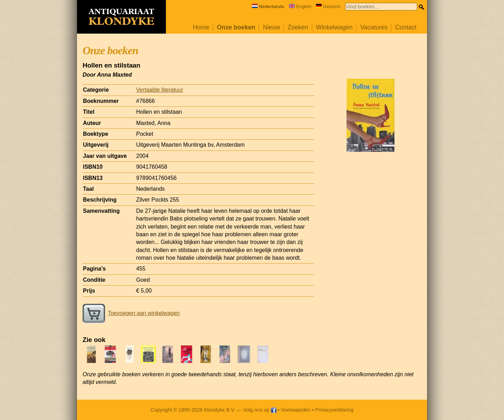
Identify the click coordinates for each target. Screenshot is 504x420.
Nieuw (271, 27)
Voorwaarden (296, 410)
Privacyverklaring (335, 410)
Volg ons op (260, 410)
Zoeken (298, 27)
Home (201, 27)
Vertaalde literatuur (160, 90)
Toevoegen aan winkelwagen (131, 313)
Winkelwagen (334, 27)
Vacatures (374, 27)
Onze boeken (236, 27)
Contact (406, 27)
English (300, 6)
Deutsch (328, 6)
